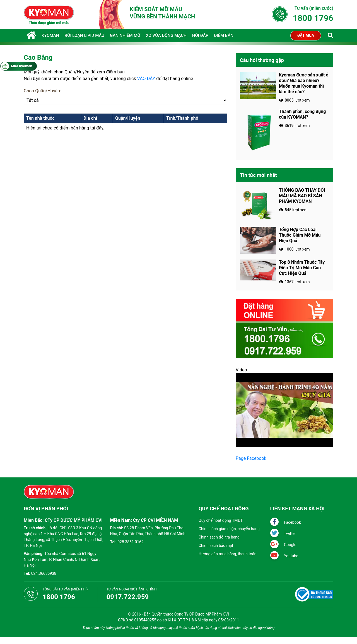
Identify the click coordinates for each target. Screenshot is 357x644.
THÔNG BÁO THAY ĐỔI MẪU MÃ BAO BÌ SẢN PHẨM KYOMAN (302, 196)
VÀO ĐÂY (146, 79)
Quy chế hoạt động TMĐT (221, 520)
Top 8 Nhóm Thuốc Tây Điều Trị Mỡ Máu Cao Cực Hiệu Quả (302, 268)
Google (283, 545)
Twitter (283, 534)
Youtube (284, 556)
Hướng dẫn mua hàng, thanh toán (227, 554)
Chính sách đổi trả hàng (219, 537)
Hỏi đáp (200, 35)
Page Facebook (251, 458)
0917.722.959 (128, 597)
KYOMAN (50, 35)
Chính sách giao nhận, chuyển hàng (229, 529)
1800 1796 (313, 18)
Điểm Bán (224, 35)
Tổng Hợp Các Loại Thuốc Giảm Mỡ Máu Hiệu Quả (300, 235)
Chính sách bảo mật (216, 546)
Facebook (286, 522)
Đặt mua (306, 35)
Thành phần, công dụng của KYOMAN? (302, 114)
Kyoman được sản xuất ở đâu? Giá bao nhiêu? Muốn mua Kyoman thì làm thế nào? (304, 83)
